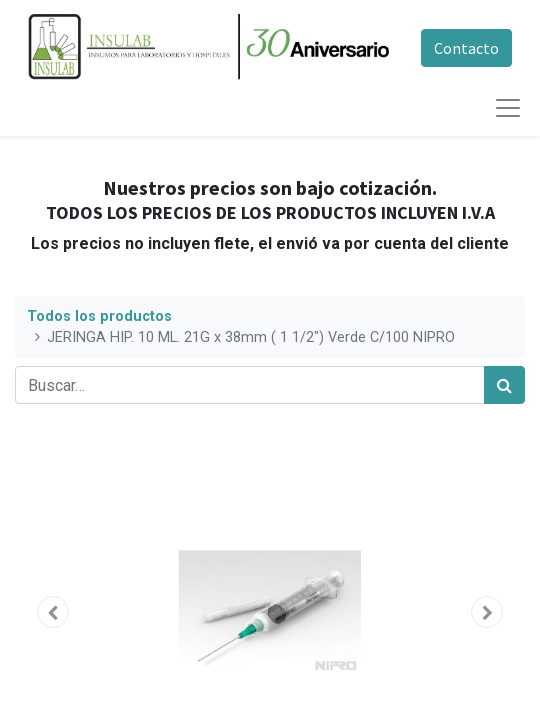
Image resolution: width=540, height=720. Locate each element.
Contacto (466, 48)
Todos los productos (99, 316)
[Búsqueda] (504, 385)
